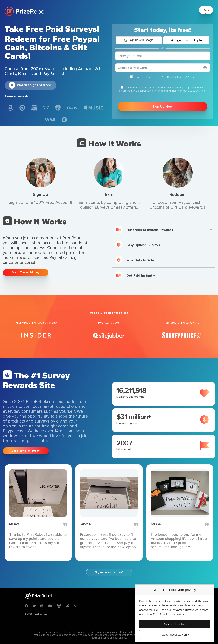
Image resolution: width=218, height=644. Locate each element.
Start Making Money (26, 272)
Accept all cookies (175, 624)
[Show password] (205, 68)
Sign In (206, 12)
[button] (139, 40)
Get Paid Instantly (135, 275)
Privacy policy (181, 610)
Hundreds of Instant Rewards (144, 229)
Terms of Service (186, 77)
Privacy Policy (175, 88)
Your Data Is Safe (135, 260)
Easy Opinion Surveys (137, 245)
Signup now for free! (109, 572)
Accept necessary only (175, 635)
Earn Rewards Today (26, 451)
